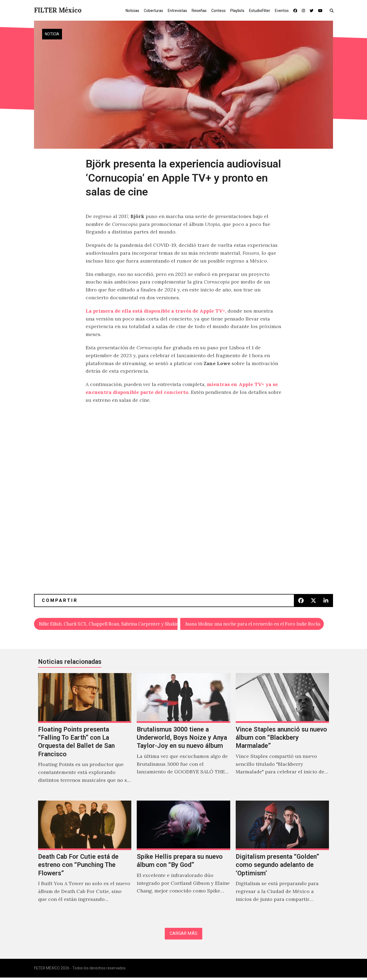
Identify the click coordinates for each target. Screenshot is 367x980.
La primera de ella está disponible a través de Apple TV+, (156, 311)
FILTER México (58, 10)
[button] (333, 10)
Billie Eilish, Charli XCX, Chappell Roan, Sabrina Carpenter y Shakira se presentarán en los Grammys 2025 (108, 624)
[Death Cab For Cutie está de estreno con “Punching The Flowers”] (85, 858)
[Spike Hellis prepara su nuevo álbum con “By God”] (183, 858)
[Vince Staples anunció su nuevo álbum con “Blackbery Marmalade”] (282, 735)
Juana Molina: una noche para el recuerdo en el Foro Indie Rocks (255, 624)
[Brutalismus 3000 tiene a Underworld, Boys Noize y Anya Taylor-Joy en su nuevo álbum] (183, 735)
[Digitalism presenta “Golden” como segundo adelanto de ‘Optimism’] (282, 858)
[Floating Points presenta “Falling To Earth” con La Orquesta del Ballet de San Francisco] (85, 735)
